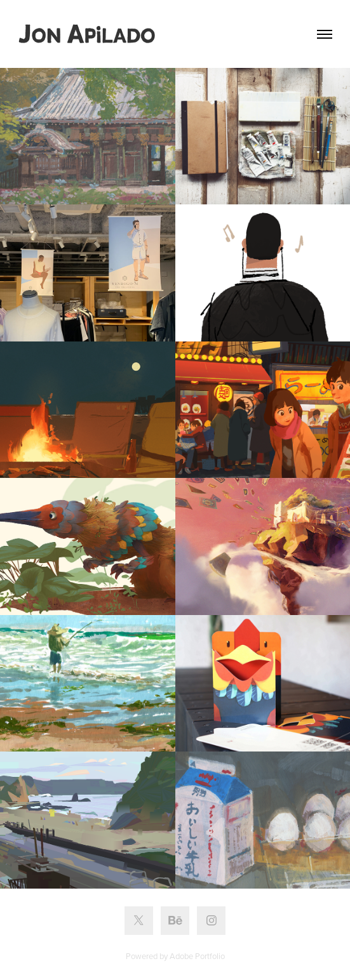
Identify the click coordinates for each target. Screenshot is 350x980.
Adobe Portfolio (197, 956)
